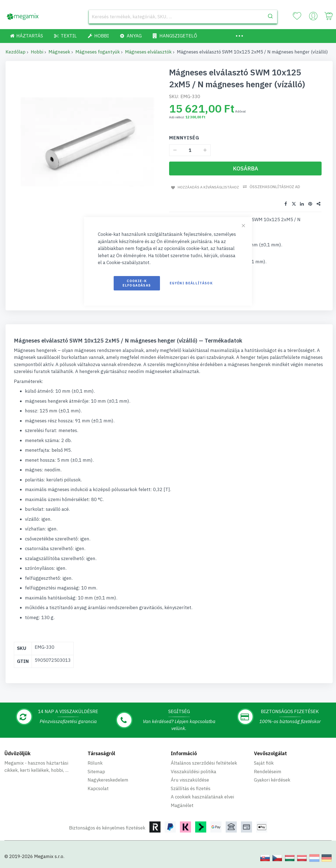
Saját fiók (264, 762)
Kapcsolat (98, 788)
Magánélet (182, 805)
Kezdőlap (16, 52)
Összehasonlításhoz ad (277, 187)
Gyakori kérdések (272, 779)
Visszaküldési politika (194, 771)
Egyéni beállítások (191, 283)
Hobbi (37, 52)
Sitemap (96, 771)
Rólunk (95, 762)
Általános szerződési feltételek (204, 762)
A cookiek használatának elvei (202, 796)
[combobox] (183, 17)
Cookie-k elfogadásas (137, 283)
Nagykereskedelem (108, 779)
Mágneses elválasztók (148, 52)
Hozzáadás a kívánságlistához (208, 187)
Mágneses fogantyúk (98, 52)
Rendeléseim (268, 771)
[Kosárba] (245, 169)
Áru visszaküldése (190, 779)
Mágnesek (59, 52)
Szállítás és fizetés (191, 788)
